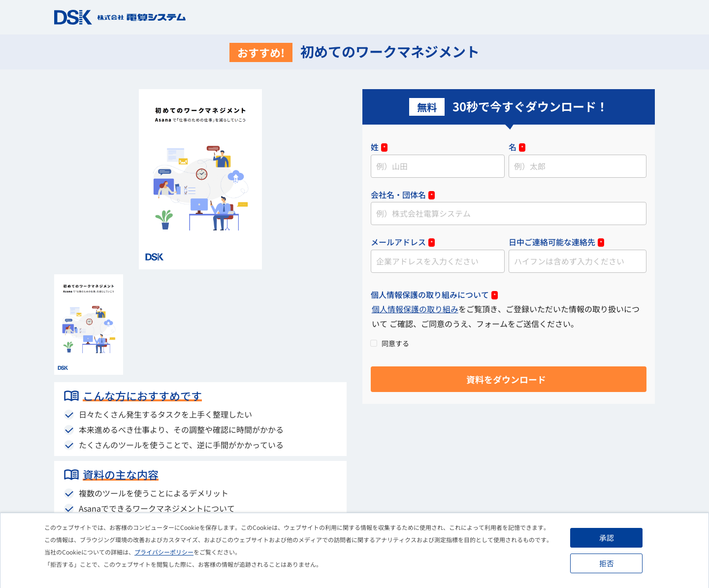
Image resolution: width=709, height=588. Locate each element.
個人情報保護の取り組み (415, 310)
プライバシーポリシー (164, 552)
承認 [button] (607, 538)
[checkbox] (509, 344)
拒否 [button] (607, 563)
